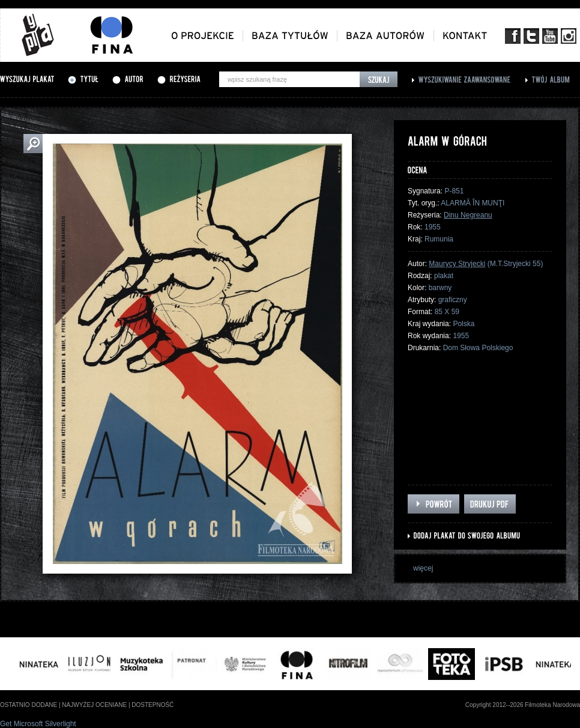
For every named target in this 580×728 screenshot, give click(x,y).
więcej (423, 568)
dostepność (153, 705)
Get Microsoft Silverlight (38, 724)
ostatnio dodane (29, 705)
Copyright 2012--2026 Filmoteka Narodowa (523, 705)
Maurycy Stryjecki (457, 264)
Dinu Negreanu (468, 215)
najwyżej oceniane (94, 705)
